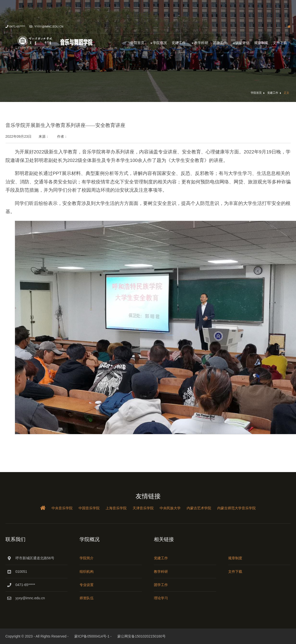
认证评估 (242, 43)
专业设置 (87, 585)
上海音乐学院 (116, 508)
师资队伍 (87, 598)
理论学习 (161, 598)
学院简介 (87, 558)
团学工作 (220, 43)
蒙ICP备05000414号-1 (92, 636)
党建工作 (179, 43)
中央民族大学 (170, 508)
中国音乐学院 (89, 508)
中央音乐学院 (62, 508)
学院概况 (160, 43)
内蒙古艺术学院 (199, 508)
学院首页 (137, 43)
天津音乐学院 (143, 508)
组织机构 (87, 572)
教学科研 (201, 43)
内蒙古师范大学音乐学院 (236, 508)
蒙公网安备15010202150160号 (141, 636)
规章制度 (261, 43)
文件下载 (280, 43)
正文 (286, 93)
